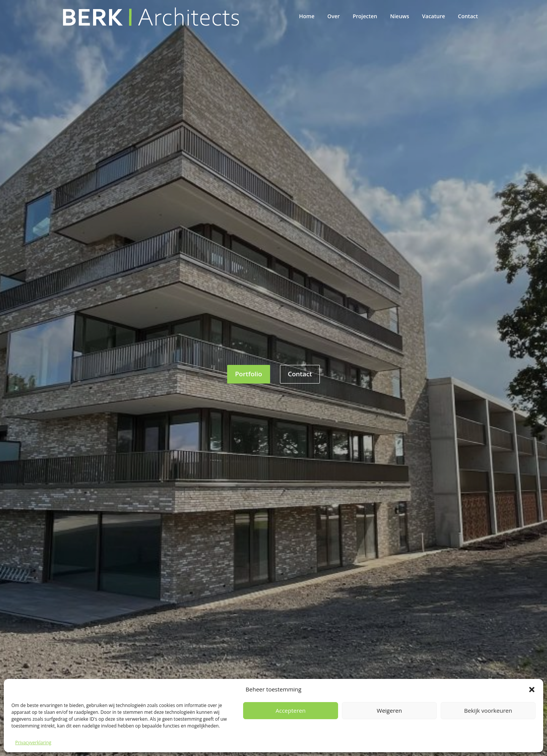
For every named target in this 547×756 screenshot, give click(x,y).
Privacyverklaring (33, 743)
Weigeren (389, 710)
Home (307, 16)
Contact (468, 16)
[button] (532, 690)
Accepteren (291, 710)
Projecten (365, 16)
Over (334, 16)
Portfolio (249, 374)
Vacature (433, 16)
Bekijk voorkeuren (488, 710)
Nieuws (400, 16)
